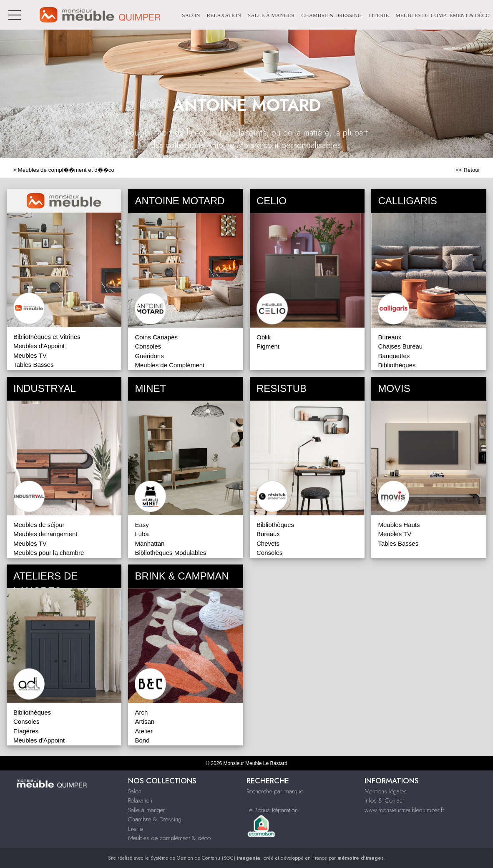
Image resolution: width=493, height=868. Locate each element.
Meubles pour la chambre (49, 553)
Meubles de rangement (45, 534)
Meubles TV (30, 355)
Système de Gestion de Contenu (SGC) (205, 858)
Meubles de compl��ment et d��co (66, 170)
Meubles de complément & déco (443, 15)
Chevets (268, 543)
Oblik (264, 337)
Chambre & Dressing (332, 15)
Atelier (144, 731)
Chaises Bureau (400, 346)
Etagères (26, 731)
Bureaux (390, 337)
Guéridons (149, 356)
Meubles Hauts (399, 525)
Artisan (145, 721)
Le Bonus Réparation (272, 810)
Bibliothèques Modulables (170, 553)
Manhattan (150, 543)
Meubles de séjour (39, 525)
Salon (191, 15)
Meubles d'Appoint (39, 346)
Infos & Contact (384, 800)
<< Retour (468, 170)
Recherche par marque (275, 791)
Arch (141, 712)
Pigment (268, 346)
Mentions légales (386, 791)
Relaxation (224, 15)
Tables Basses (34, 365)
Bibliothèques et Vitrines (47, 337)
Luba (142, 534)
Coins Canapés (156, 337)
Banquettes (394, 356)
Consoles (148, 346)
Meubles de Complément (170, 365)
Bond (142, 740)
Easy (142, 525)
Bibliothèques (397, 365)
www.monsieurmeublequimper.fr (405, 810)
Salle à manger (271, 15)
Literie (379, 15)
